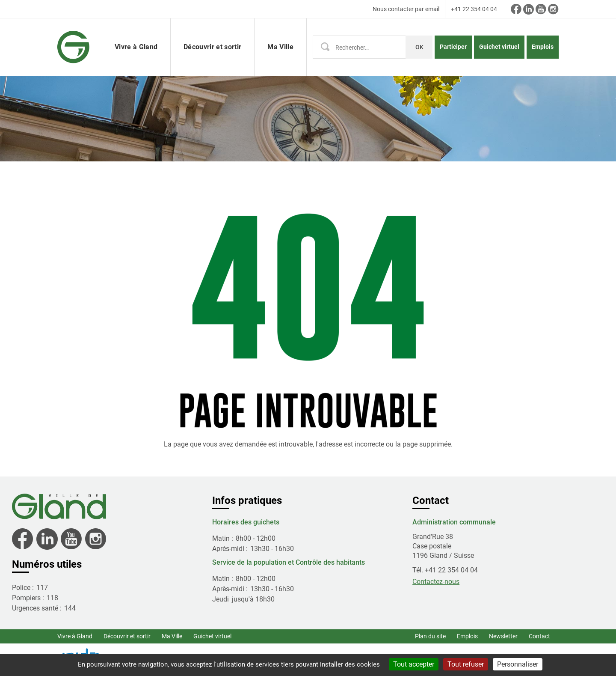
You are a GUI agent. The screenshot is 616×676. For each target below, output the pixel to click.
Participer (453, 47)
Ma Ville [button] (280, 47)
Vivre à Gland (75, 636)
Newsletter (503, 636)
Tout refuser (466, 664)
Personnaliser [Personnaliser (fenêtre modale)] (518, 664)
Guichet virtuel (499, 47)
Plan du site (430, 636)
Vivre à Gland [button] (136, 47)
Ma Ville (172, 636)
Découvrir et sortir (127, 636)
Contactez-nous (436, 582)
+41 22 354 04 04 (474, 9)
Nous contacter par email (406, 9)
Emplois (543, 47)
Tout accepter (414, 664)
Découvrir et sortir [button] (212, 47)
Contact (539, 636)
